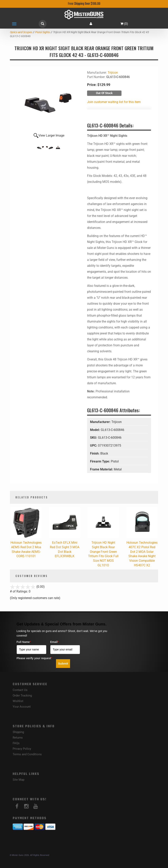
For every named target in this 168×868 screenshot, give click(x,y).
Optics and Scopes (21, 32)
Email (55, 642)
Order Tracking (22, 696)
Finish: (95, 453)
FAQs (16, 743)
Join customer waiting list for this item (114, 102)
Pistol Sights (43, 32)
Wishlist (18, 701)
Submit (63, 663)
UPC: (94, 446)
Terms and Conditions (27, 754)
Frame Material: (102, 469)
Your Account (22, 707)
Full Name (24, 642)
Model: (95, 430)
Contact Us (20, 690)
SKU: (94, 438)
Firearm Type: (100, 461)
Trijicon (113, 73)
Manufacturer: (101, 422)
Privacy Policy (22, 749)
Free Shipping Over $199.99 (84, 4)
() (124, 24)
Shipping (18, 732)
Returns (18, 738)
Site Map (19, 780)
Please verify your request (34, 658)
